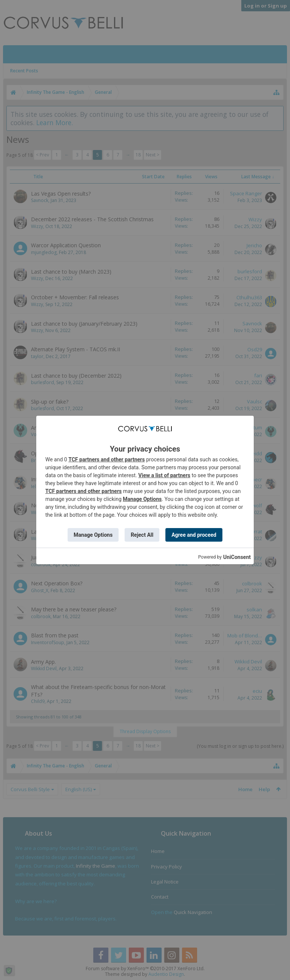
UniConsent (237, 557)
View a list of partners (164, 475)
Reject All (142, 535)
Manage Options (142, 499)
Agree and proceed (194, 535)
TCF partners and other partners (106, 459)
